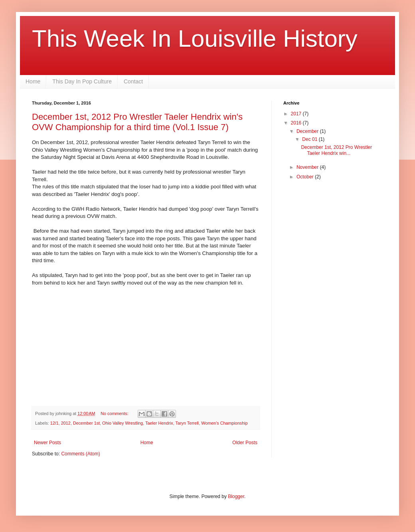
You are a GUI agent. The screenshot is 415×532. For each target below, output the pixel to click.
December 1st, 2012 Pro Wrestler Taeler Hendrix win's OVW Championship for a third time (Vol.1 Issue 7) (137, 122)
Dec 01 (310, 139)
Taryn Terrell (187, 423)
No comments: (115, 413)
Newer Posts (47, 443)
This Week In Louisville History (195, 39)
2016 (297, 123)
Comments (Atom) (80, 454)
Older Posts (245, 443)
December (308, 131)
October (306, 177)
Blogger (236, 496)
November (308, 167)
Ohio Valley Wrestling (123, 423)
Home (33, 81)
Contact (133, 81)
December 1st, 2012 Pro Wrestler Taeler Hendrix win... (336, 150)
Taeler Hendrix (159, 423)
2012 (66, 423)
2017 (297, 114)
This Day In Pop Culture (82, 81)
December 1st (86, 423)
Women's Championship (224, 423)
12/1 (54, 423)
